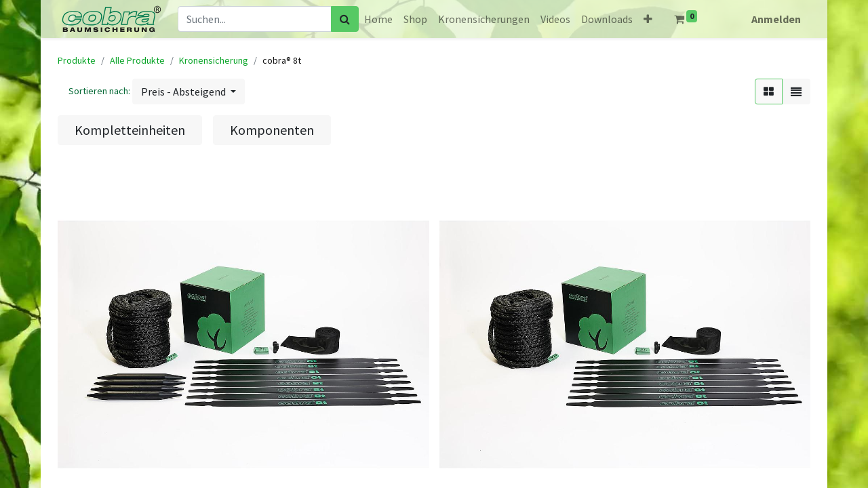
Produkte (77, 60)
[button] (648, 19)
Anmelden (776, 19)
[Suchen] (345, 19)
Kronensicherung (214, 60)
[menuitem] (378, 19)
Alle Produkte (137, 60)
